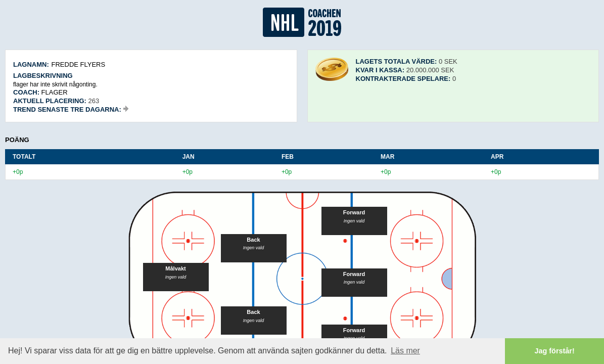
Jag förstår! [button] (555, 351)
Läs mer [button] (405, 351)
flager (55, 92)
